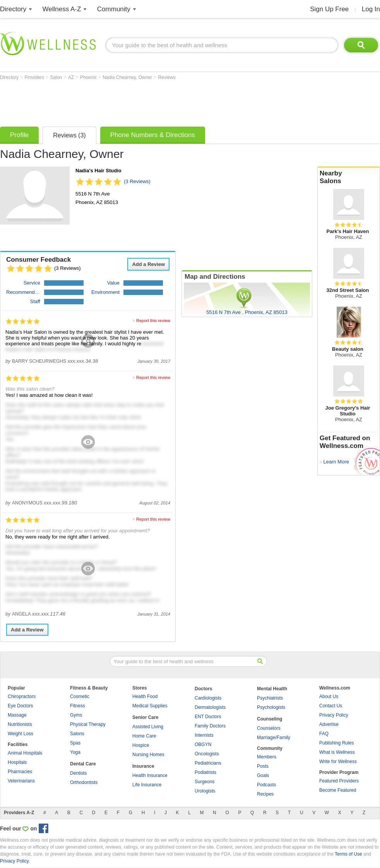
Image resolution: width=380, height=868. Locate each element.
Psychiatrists (270, 698)
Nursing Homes (148, 755)
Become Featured (338, 790)
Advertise (329, 724)
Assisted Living (148, 727)
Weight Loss (21, 734)
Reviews (167, 77)
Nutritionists (20, 724)
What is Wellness (337, 752)
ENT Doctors (208, 717)
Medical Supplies (150, 706)
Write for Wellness (338, 762)
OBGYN (203, 744)
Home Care (144, 736)
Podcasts (266, 785)
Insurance (143, 766)
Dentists (78, 773)
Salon (57, 77)
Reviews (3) (69, 135)
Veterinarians (21, 781)
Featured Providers (339, 781)
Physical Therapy (88, 724)
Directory (13, 9)
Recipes (265, 794)
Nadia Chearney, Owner (128, 77)
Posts (263, 766)
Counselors (269, 728)
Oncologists (207, 754)
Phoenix (89, 77)
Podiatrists (205, 772)
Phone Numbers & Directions (153, 135)
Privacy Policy (334, 715)
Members (267, 757)
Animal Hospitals (25, 753)
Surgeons (205, 782)
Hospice (141, 745)
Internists (204, 735)
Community (114, 9)
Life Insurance (147, 785)
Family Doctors (210, 726)
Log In (371, 9)
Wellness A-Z (62, 9)
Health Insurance (150, 775)
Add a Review (148, 264)
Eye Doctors (20, 706)
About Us (329, 696)
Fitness (78, 706)
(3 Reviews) (137, 181)
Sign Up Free (329, 9)
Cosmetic (80, 696)
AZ (72, 77)
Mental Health (272, 689)
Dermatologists (210, 707)
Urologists (205, 791)
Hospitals (17, 762)
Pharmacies (20, 772)
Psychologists (271, 707)
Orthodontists (84, 782)
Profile (19, 135)
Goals (263, 775)
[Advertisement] (141, 101)
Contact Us (331, 706)
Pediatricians (208, 763)
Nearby (349, 177)
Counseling (270, 719)
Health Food (145, 696)
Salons (77, 734)
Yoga (75, 752)
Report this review (153, 321)
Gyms (76, 715)
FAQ (324, 734)
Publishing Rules (336, 743)
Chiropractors (22, 696)
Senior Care (145, 717)
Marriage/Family (274, 738)
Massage (17, 715)
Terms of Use (348, 854)
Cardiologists (208, 698)
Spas (75, 743)
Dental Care (83, 764)
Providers (35, 77)
